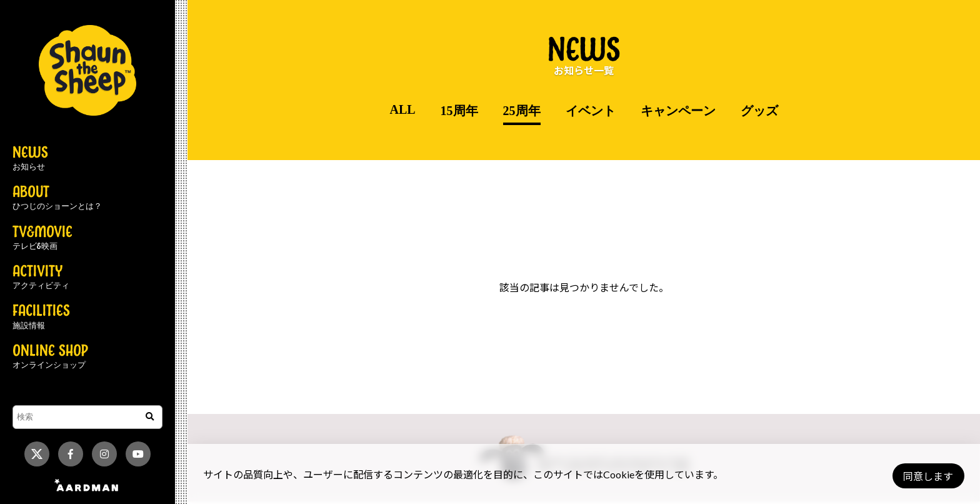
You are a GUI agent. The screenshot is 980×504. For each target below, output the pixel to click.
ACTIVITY (41, 278)
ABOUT (57, 198)
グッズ (759, 111)
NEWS (30, 159)
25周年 (522, 111)
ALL (402, 109)
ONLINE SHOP (50, 357)
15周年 (459, 111)
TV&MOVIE (42, 238)
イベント (591, 111)
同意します (924, 476)
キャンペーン (678, 111)
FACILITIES (41, 317)
